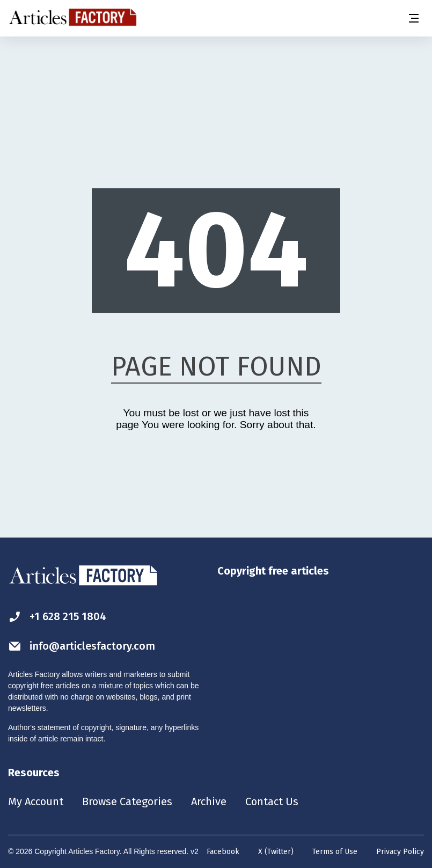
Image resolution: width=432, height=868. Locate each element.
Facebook (223, 852)
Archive (209, 801)
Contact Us (272, 801)
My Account (36, 801)
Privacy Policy (400, 852)
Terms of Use (335, 852)
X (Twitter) (276, 852)
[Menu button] (413, 18)
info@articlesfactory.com (82, 646)
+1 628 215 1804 (57, 617)
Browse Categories (127, 801)
